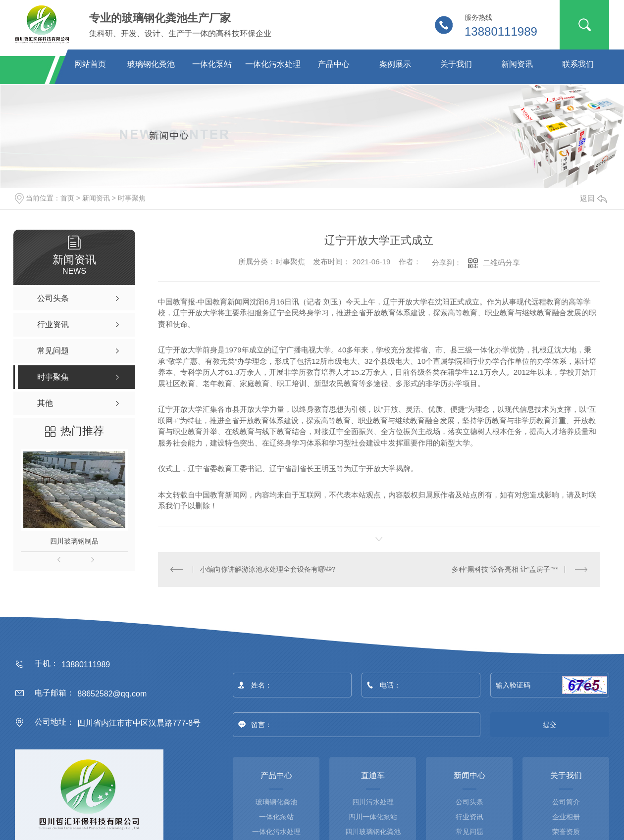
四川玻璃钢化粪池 (373, 831)
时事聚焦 (132, 198)
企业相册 (566, 816)
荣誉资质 (566, 831)
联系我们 (578, 64)
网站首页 (90, 64)
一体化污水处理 (273, 64)
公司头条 (469, 801)
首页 (67, 198)
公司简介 (566, 801)
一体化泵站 (212, 64)
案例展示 (395, 64)
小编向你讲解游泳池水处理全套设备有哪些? (268, 569)
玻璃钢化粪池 (151, 64)
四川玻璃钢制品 (74, 541)
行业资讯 (469, 816)
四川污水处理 (373, 801)
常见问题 (469, 831)
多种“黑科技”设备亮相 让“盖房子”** (505, 569)
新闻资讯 (517, 64)
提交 (550, 724)
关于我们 (456, 64)
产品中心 (334, 64)
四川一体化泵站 (373, 816)
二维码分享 (501, 263)
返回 (593, 198)
